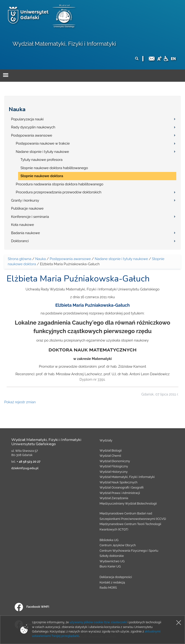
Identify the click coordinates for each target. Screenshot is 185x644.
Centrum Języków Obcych (118, 545)
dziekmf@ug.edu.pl (25, 468)
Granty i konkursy (25, 200)
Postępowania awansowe (32, 135)
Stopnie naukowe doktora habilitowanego (54, 168)
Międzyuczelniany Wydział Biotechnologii (128, 503)
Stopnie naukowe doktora (42, 176)
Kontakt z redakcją (112, 582)
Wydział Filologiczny (114, 466)
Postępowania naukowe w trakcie (43, 143)
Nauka (17, 109)
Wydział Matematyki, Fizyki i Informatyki (64, 44)
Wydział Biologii (111, 450)
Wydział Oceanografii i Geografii (122, 487)
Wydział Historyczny (114, 472)
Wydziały (106, 440)
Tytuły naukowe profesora (41, 160)
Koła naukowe (22, 225)
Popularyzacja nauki (27, 119)
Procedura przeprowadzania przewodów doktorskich (59, 192)
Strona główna (20, 259)
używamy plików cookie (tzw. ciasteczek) (98, 622)
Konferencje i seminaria (30, 217)
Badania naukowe (25, 233)
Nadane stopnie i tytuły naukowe (42, 152)
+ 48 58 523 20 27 (28, 462)
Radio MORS (108, 588)
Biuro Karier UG (110, 566)
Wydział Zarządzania (114, 498)
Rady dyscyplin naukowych (33, 127)
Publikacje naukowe (27, 208)
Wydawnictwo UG (112, 561)
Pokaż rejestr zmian (20, 402)
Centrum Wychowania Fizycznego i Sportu (129, 551)
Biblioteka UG (109, 540)
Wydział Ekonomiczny (115, 461)
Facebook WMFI (32, 607)
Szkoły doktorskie (112, 556)
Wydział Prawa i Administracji (120, 493)
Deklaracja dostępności (116, 577)
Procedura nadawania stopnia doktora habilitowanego (60, 184)
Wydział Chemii (110, 456)
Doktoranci (20, 241)
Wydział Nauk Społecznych (119, 482)
